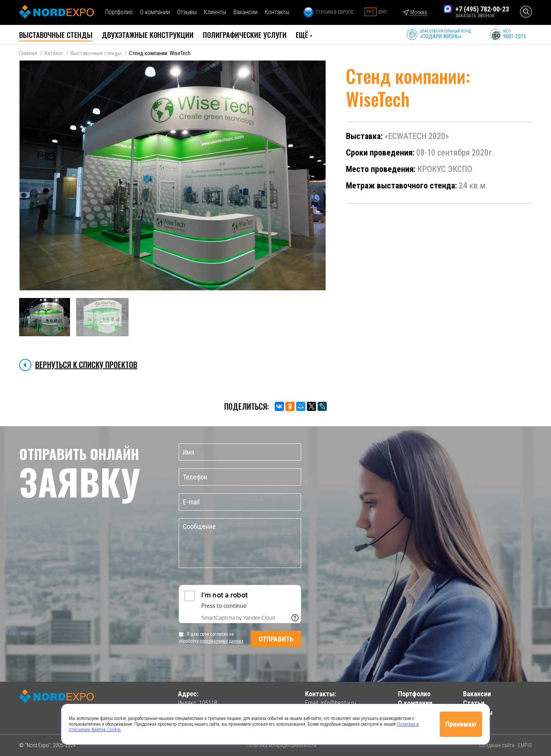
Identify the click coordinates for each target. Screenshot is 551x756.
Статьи (474, 703)
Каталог (54, 53)
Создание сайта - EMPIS (506, 745)
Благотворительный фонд (446, 34)
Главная (28, 53)
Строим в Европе (328, 12)
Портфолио (119, 12)
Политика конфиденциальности (281, 745)
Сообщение (240, 543)
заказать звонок (475, 16)
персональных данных (222, 641)
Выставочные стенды (96, 53)
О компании (155, 12)
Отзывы (187, 12)
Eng (383, 12)
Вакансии (245, 12)
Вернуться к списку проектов (86, 365)
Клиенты (215, 12)
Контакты (277, 12)
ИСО (515, 34)
